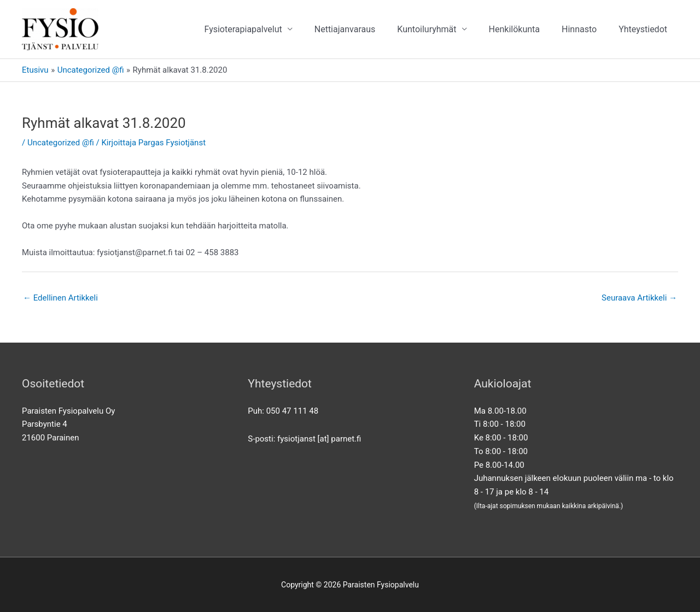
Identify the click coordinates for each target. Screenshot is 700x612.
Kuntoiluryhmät (427, 29)
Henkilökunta (514, 29)
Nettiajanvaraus (345, 29)
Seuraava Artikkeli (639, 298)
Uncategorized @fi (61, 143)
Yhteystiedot (643, 29)
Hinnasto (579, 29)
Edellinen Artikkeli (60, 298)
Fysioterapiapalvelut (243, 29)
